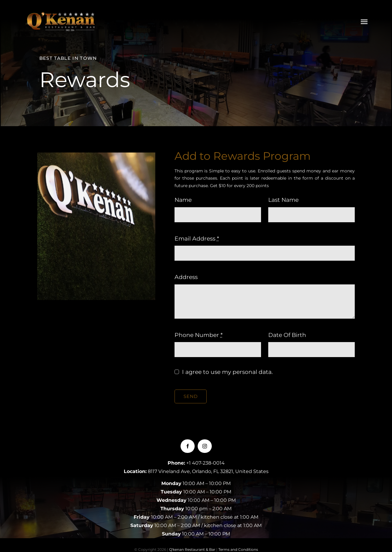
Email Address (197, 239)
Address (186, 277)
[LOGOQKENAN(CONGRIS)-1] (61, 15)
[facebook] (188, 446)
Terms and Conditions (238, 549)
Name (183, 200)
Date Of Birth (287, 335)
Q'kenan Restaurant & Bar (192, 549)
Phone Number (199, 335)
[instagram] (205, 446)
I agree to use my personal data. (227, 372)
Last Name (283, 200)
